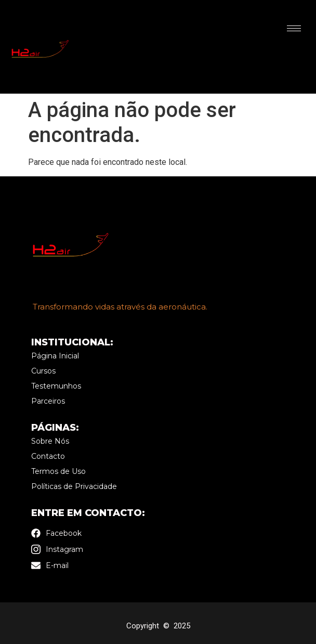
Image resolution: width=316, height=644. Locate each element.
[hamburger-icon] (294, 28)
